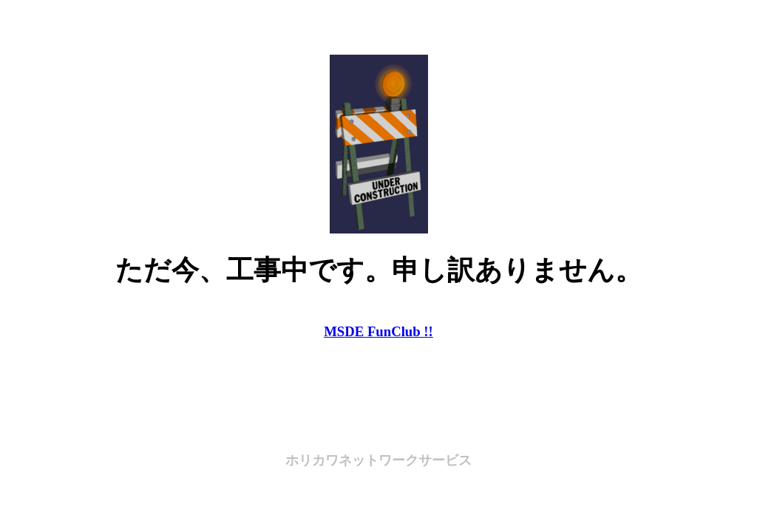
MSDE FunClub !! (378, 331)
